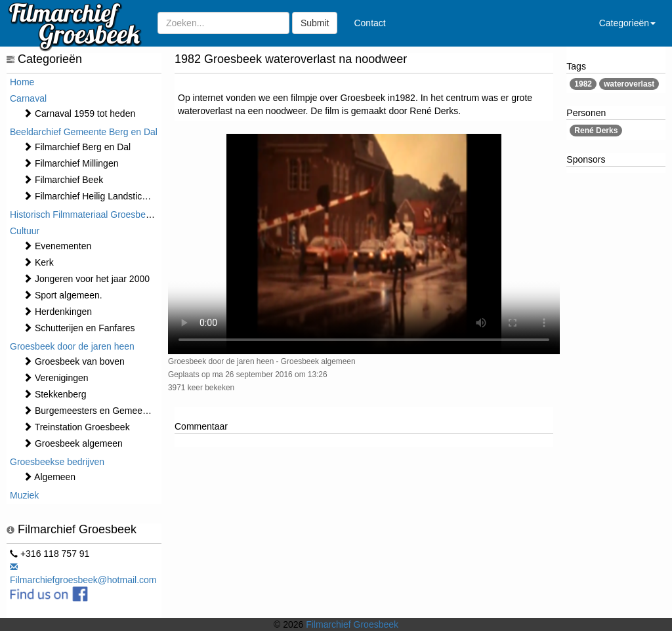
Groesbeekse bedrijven (57, 462)
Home (22, 82)
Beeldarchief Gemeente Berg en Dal (84, 132)
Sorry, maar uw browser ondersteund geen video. (364, 244)
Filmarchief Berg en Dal (77, 147)
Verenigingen (56, 378)
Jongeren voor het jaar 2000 (86, 279)
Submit (315, 23)
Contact (369, 23)
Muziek (24, 495)
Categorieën (627, 23)
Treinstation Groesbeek (76, 427)
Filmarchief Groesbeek (352, 624)
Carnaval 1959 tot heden (79, 113)
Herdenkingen (57, 312)
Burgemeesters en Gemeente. (90, 411)
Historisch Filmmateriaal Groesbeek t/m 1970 (102, 214)
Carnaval (28, 98)
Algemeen (49, 477)
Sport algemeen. (63, 295)
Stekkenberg (55, 394)
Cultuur (25, 231)
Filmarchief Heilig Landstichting (93, 196)
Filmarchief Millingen (71, 163)
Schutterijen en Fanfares (79, 328)
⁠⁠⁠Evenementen (57, 246)
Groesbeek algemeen (73, 443)
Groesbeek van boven (74, 361)
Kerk (38, 262)
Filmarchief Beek (63, 180)
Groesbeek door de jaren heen (72, 346)
